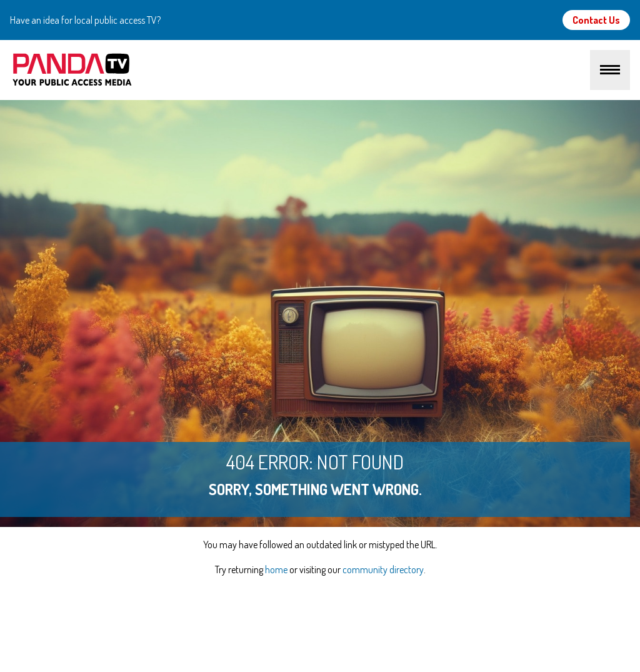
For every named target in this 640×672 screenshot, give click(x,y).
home (276, 569)
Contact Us (596, 20)
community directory (383, 569)
